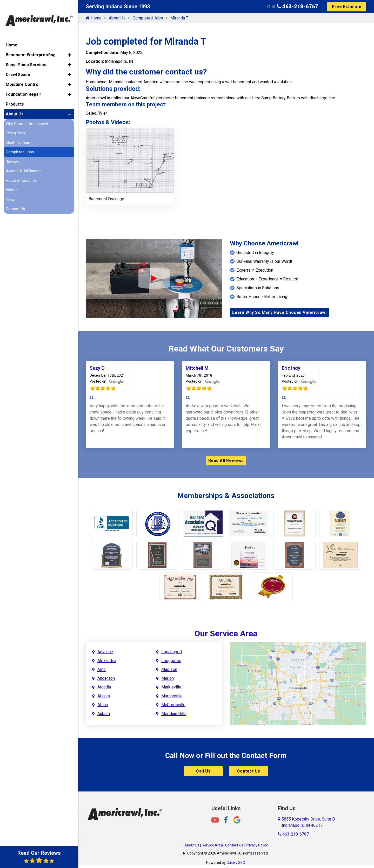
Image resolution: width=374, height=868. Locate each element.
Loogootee (171, 661)
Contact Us (249, 771)
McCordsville (173, 705)
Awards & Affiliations (24, 163)
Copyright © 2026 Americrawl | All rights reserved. (228, 853)
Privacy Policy (257, 845)
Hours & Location (21, 173)
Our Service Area (226, 633)
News (11, 192)
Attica (103, 705)
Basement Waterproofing (31, 47)
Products (15, 96)
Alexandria (107, 661)
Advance (105, 652)
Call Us (203, 771)
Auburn (104, 714)
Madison (169, 669)
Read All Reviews (226, 461)
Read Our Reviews (39, 857)
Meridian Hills (174, 714)
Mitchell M (197, 368)
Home (94, 18)
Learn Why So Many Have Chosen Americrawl (279, 312)
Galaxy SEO (236, 863)
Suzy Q (97, 368)
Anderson (106, 678)
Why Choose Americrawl (27, 116)
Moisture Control (23, 77)
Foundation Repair (24, 87)
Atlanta (104, 696)
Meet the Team (19, 135)
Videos (12, 182)
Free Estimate (347, 7)
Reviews (13, 154)
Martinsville (172, 696)
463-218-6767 (298, 6)
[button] (70, 47)
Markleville (171, 687)
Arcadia (104, 687)
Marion (168, 678)
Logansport (172, 652)
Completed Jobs (148, 18)
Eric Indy (291, 368)
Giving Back (15, 126)
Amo (102, 669)
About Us (117, 18)
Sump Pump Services (27, 57)
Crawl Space (18, 67)
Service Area (212, 845)
